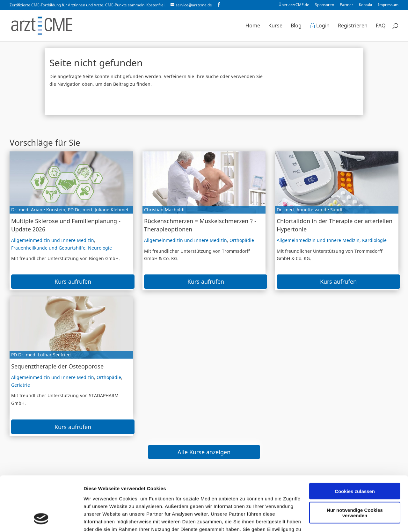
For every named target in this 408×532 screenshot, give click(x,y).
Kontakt (366, 5)
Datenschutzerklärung (165, 503)
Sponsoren (324, 5)
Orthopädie (242, 240)
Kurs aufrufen (73, 281)
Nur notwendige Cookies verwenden (355, 463)
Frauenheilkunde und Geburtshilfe (48, 248)
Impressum (388, 5)
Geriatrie (21, 385)
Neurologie (100, 248)
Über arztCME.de (294, 5)
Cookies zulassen (355, 442)
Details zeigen (100, 519)
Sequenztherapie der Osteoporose (57, 366)
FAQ (381, 26)
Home (253, 26)
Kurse (275, 26)
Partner (346, 5)
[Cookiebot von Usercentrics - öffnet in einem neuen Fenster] (41, 520)
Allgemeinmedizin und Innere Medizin (53, 240)
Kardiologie (374, 240)
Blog (296, 26)
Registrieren (353, 26)
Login (323, 26)
